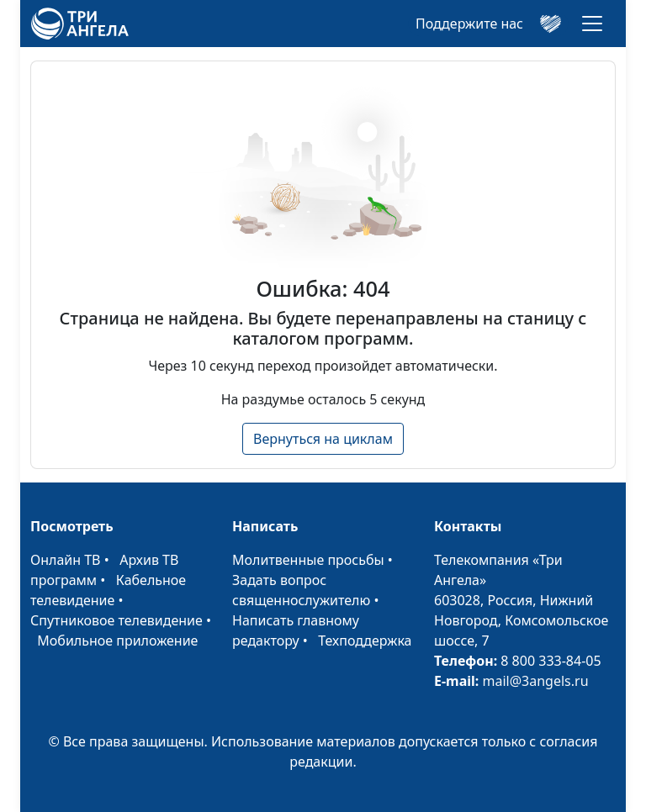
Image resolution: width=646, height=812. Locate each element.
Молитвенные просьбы (308, 560)
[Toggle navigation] (592, 24)
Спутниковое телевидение (116, 620)
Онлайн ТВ (66, 560)
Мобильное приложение (117, 641)
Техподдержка (365, 641)
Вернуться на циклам (323, 439)
